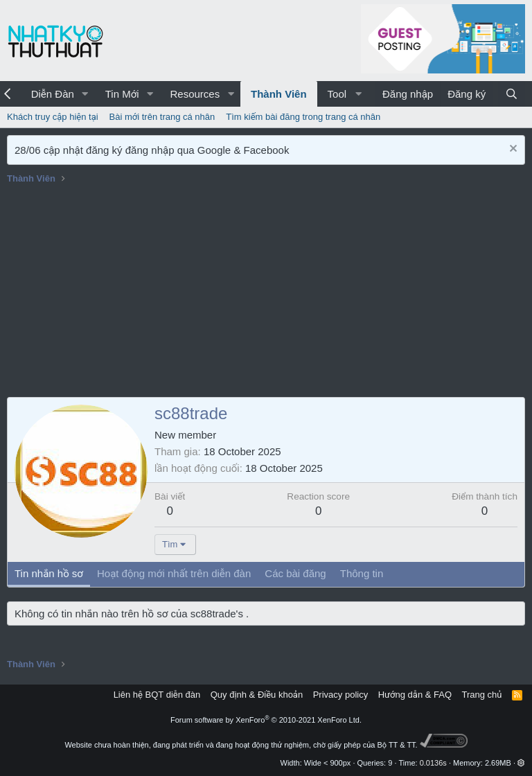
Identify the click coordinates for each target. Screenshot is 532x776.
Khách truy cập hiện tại (53, 117)
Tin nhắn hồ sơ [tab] (49, 573)
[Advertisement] (266, 293)
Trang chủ (482, 695)
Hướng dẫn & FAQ (415, 695)
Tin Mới (122, 94)
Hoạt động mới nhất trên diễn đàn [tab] (174, 573)
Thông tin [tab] (362, 573)
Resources (195, 94)
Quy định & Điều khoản (257, 695)
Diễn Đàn (53, 94)
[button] (85, 94)
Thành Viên (279, 94)
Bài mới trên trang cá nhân (162, 117)
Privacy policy (340, 695)
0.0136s (433, 763)
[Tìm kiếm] (512, 94)
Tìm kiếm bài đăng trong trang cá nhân (303, 117)
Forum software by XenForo (266, 720)
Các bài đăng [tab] (295, 573)
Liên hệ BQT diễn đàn (157, 695)
